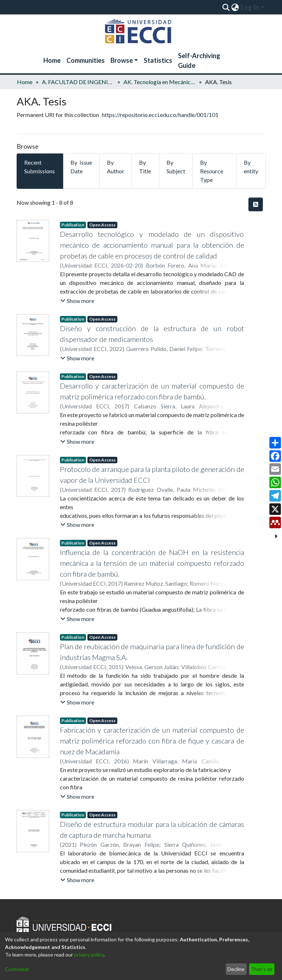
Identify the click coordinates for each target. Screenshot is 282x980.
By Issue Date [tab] (81, 167)
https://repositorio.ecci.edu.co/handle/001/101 (160, 115)
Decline (236, 969)
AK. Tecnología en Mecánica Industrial (160, 82)
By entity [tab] (251, 167)
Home (52, 60)
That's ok (262, 969)
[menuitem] (235, 7)
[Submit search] (226, 7)
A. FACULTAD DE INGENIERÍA (78, 82)
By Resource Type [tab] (212, 171)
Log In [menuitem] (250, 7)
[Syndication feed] (256, 204)
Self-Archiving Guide (199, 60)
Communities (86, 60)
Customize (17, 969)
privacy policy (89, 955)
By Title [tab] (145, 167)
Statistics (158, 60)
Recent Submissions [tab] (40, 167)
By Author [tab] (116, 167)
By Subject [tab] (176, 167)
